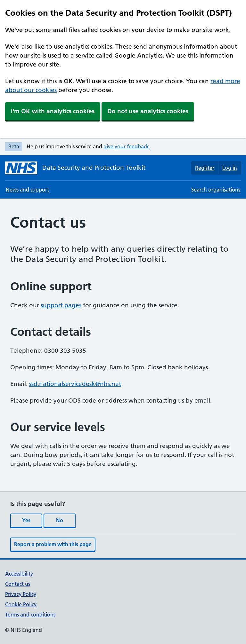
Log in (230, 168)
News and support (27, 190)
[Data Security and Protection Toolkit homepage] (75, 168)
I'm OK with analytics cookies (53, 111)
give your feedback (126, 146)
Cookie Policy (21, 604)
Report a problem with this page (53, 544)
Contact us (18, 584)
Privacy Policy (21, 594)
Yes (26, 520)
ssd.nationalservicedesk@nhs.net (75, 384)
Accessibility (19, 574)
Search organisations (216, 190)
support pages (61, 305)
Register (205, 168)
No (60, 520)
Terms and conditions (30, 615)
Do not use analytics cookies (148, 111)
